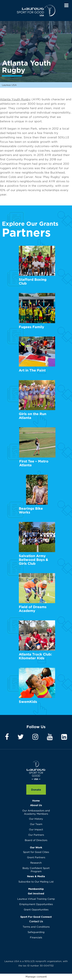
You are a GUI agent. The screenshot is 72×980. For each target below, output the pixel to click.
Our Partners (36, 835)
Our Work (36, 847)
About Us (36, 805)
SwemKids (28, 702)
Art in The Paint (32, 370)
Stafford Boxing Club (33, 281)
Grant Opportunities (36, 910)
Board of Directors (36, 840)
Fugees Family (31, 327)
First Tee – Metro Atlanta (34, 463)
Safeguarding (36, 932)
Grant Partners (36, 858)
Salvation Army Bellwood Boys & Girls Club (34, 560)
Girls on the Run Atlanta (33, 416)
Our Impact (36, 830)
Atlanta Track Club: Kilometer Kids (35, 656)
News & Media (36, 876)
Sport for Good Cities (36, 852)
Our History (36, 819)
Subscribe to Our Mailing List (36, 882)
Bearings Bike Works (31, 510)
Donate (36, 790)
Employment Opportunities (36, 904)
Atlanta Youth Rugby (15, 99)
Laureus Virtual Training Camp (36, 899)
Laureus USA (36, 11)
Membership (36, 889)
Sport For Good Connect (36, 917)
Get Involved (36, 893)
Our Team (36, 824)
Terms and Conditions (36, 927)
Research (36, 863)
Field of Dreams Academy (33, 609)
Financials (36, 938)
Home (36, 801)
